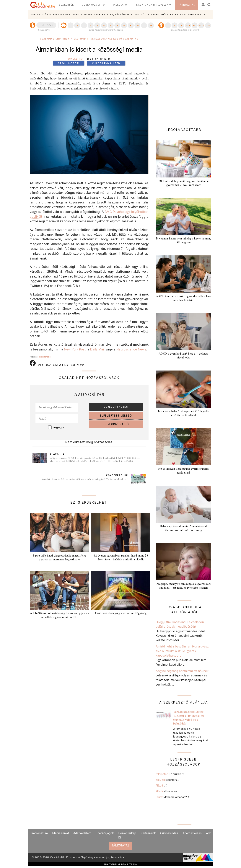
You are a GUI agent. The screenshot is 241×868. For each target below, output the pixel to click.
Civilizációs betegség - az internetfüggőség (121, 613)
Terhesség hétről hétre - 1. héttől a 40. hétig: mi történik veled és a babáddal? (189, 718)
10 (137, 25)
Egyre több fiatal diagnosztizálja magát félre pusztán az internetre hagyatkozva (59, 558)
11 (144, 25)
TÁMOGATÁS (187, 5)
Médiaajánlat (61, 833)
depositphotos (45, 357)
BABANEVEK (195, 14)
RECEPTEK (177, 14)
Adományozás (192, 833)
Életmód (80, 39)
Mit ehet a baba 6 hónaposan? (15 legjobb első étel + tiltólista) (184, 413)
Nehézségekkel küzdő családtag (114, 39)
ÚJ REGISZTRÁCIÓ (116, 424)
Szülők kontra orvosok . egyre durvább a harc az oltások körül (183, 298)
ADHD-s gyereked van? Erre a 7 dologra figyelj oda (183, 356)
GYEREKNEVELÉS (95, 14)
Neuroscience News (131, 349)
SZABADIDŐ (158, 14)
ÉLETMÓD (140, 14)
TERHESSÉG (61, 14)
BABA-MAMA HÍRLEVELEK (152, 5)
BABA (76, 14)
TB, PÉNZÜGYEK (120, 14)
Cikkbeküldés (169, 833)
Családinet (76, 59)
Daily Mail (97, 349)
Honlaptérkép (127, 833)
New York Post (75, 349)
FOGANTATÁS (40, 14)
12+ (208, 25)
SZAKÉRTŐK (66, 5)
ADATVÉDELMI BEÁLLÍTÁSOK (121, 864)
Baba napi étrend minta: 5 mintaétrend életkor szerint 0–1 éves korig (183, 528)
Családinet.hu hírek (55, 39)
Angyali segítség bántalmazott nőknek (182, 671)
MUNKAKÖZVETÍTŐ (93, 5)
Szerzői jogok (105, 833)
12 (151, 25)
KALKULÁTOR (121, 5)
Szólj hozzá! (69, 63)
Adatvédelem (82, 833)
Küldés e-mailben (106, 63)
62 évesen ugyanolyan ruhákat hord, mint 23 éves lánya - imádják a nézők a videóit (121, 558)
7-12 (201, 25)
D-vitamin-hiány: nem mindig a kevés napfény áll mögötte (184, 241)
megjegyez (59, 427)
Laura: (172, 797)
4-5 (188, 25)
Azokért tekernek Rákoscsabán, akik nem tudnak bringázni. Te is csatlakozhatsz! (85, 479)
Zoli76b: (167, 780)
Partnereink (148, 833)
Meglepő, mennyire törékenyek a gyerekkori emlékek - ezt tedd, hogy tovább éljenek (184, 586)
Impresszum (40, 833)
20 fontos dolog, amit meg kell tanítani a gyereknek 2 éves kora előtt (184, 183)
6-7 (195, 25)
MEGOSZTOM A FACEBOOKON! (57, 363)
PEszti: (161, 785)
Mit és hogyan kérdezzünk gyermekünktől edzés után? (184, 471)
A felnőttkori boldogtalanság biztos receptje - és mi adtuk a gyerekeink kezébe (59, 615)
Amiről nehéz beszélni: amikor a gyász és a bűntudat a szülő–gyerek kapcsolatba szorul (182, 651)
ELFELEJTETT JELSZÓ (116, 416)
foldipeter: (170, 774)
